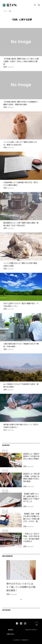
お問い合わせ (11, 634)
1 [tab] (21, 599)
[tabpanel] (21, 578)
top (37, 625)
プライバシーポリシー (31, 630)
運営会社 (11, 630)
